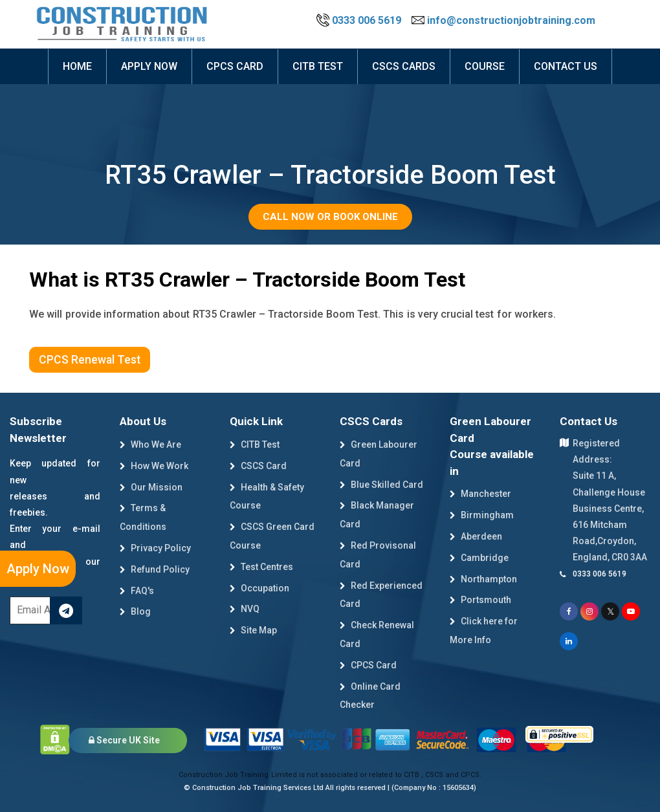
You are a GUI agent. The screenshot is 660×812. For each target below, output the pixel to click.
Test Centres (261, 567)
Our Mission (151, 487)
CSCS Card (258, 466)
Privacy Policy (155, 548)
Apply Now (38, 569)
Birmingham (482, 515)
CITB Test (255, 444)
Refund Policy (155, 569)
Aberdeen (476, 536)
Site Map (253, 630)
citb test (318, 66)
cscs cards (404, 66)
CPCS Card (235, 66)
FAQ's (137, 591)
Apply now (149, 66)
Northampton (483, 579)
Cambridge (479, 558)
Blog (135, 611)
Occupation (259, 588)
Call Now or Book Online (330, 217)
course (485, 66)
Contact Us (566, 66)
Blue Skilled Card (381, 485)
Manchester (480, 494)
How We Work (154, 466)
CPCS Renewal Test (90, 360)
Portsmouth (480, 600)
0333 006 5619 (360, 20)
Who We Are (150, 444)
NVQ (245, 609)
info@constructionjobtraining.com (503, 20)
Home (77, 66)
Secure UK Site (124, 740)
